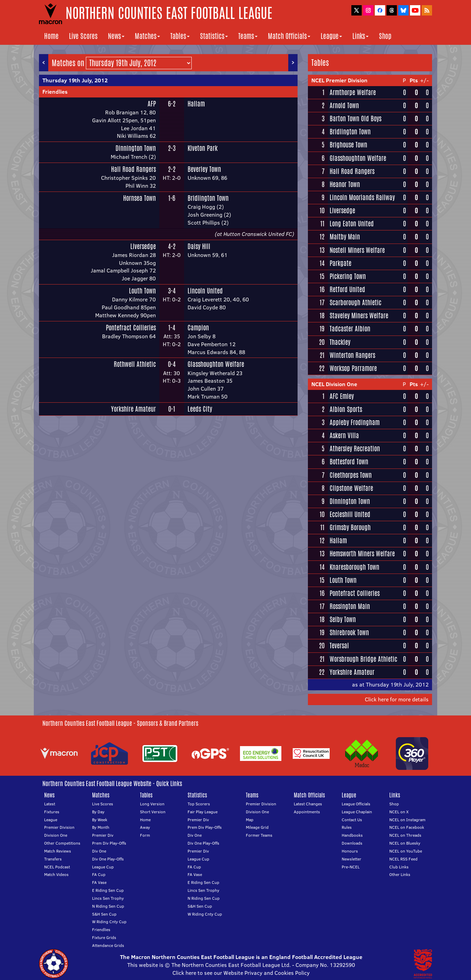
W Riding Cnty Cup (109, 922)
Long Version (152, 804)
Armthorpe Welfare (353, 92)
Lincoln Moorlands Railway (362, 197)
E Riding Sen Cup (108, 890)
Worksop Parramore (353, 368)
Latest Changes (308, 804)
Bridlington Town (208, 198)
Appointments (307, 812)
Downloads (352, 843)
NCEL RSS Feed (403, 859)
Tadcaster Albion (350, 329)
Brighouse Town (348, 145)
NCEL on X (399, 812)
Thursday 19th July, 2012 (75, 80)
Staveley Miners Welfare (359, 316)
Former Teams (259, 835)
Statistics (214, 36)
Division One (56, 835)
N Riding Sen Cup (108, 906)
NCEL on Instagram (407, 820)
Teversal (339, 646)
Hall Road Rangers (133, 169)
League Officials (356, 804)
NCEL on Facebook (407, 827)
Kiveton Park (203, 148)
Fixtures (52, 812)
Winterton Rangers (352, 355)
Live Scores (83, 36)
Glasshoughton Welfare (216, 364)
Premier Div (103, 835)
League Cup (103, 867)
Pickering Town (348, 276)
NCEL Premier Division (339, 80)
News (116, 36)
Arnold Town (344, 105)
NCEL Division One (334, 384)
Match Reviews (58, 851)
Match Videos (56, 874)
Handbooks (352, 835)
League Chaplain (357, 812)
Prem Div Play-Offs (109, 843)
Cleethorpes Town (351, 475)
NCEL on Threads (405, 835)
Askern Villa (344, 435)
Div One (99, 851)
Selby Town (343, 619)
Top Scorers (199, 804)
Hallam (196, 104)
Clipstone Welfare (351, 488)
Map (250, 820)
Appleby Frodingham (355, 422)
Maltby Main (345, 237)
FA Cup (99, 874)
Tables (180, 36)
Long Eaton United (352, 224)
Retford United (347, 289)
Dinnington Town (136, 148)
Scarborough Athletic (355, 302)
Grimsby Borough (350, 527)
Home (51, 36)
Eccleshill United (350, 514)
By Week (100, 820)
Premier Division (59, 827)
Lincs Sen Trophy (108, 898)
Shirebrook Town (349, 632)
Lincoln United (205, 291)
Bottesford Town (349, 462)
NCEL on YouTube (406, 851)
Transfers (53, 859)
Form (145, 835)
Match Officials (289, 36)
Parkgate (340, 263)
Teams (248, 36)
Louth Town (142, 291)
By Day (98, 812)
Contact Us (352, 820)
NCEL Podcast (57, 867)
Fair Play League (203, 812)
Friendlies (55, 92)
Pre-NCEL (351, 867)
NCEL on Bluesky (405, 843)
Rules (347, 827)
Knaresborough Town (354, 567)
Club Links (399, 867)
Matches (147, 36)
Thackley (340, 342)
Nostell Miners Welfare (357, 250)
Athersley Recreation (355, 448)
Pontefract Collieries (131, 328)
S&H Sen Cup (104, 914)
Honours (350, 851)
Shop (385, 36)
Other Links (400, 874)
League (331, 36)
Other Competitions (62, 843)
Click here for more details (397, 699)
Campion (198, 328)
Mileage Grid (257, 827)
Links (360, 36)
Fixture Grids (104, 937)
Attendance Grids (108, 945)
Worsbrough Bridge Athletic (363, 659)
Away (145, 827)
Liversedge (143, 246)
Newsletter (352, 859)
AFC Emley (342, 396)
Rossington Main (350, 606)
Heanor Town (345, 184)
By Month (101, 827)
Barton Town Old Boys (355, 118)
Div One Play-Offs (108, 859)
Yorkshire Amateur (133, 409)
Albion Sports (346, 409)
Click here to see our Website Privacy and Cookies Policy (241, 973)
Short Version (153, 812)
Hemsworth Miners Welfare (362, 554)
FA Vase (99, 882)
